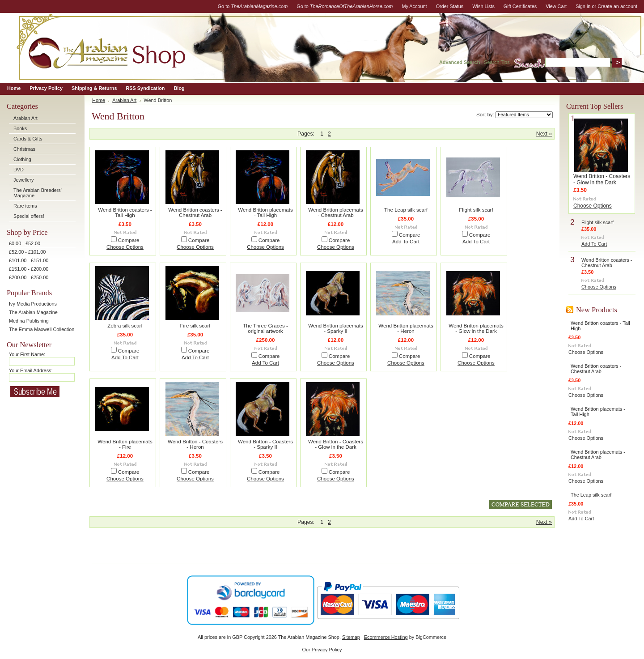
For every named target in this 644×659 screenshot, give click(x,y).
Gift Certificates (520, 6)
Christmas (24, 149)
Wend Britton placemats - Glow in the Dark (476, 328)
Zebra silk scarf (125, 326)
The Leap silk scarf (406, 210)
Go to (253, 6)
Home (99, 100)
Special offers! (29, 216)
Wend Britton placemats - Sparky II (335, 328)
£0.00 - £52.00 (25, 243)
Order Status (450, 6)
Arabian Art (25, 118)
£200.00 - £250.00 (29, 277)
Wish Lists (483, 6)
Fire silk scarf (195, 326)
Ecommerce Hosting (386, 637)
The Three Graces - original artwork (265, 328)
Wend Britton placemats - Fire (125, 444)
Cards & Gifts (28, 139)
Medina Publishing (29, 321)
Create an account (617, 6)
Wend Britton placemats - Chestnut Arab (335, 213)
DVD (19, 170)
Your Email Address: (31, 370)
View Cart (556, 6)
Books (20, 128)
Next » (544, 134)
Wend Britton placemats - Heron (406, 328)
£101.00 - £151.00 (29, 260)
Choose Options (125, 247)
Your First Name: (27, 354)
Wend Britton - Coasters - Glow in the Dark (336, 444)
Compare (129, 240)
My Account (414, 6)
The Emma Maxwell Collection (42, 329)
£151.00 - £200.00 (29, 269)
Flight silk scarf (476, 210)
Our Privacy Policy (322, 650)
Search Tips (497, 62)
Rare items (25, 206)
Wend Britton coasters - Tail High (125, 213)
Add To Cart (406, 242)
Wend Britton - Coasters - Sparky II (265, 444)
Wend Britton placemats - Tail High (265, 213)
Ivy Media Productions (33, 304)
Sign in (583, 6)
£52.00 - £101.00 (27, 252)
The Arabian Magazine (33, 312)
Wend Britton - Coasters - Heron (195, 444)
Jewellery (23, 180)
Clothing (22, 159)
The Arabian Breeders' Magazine (38, 193)
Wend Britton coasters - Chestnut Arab (195, 213)
